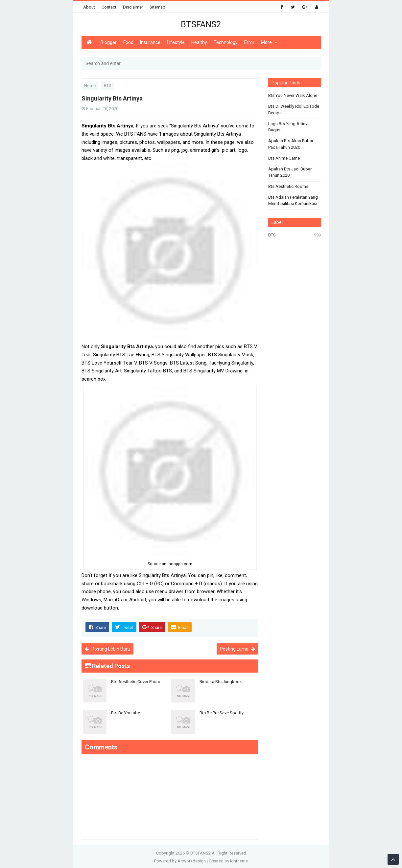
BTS (272, 235)
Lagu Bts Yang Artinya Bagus (289, 127)
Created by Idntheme (228, 860)
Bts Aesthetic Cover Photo (136, 681)
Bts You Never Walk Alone (293, 95)
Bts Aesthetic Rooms (288, 186)
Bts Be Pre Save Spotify (222, 712)
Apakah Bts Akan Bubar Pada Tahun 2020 (291, 144)
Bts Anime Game (284, 158)
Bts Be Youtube (126, 712)
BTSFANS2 (201, 852)
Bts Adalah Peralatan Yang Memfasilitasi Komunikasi (293, 200)
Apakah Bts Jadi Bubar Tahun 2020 (290, 172)
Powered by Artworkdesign (180, 860)
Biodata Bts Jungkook (221, 681)
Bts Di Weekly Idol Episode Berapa (294, 110)
